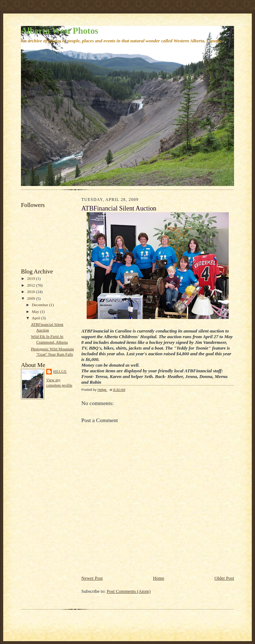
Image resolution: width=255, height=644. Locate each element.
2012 (31, 285)
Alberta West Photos (59, 31)
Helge (60, 371)
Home (159, 578)
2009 (31, 298)
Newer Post (92, 578)
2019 (31, 278)
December (41, 305)
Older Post (224, 578)
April (37, 318)
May (36, 312)
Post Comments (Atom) (129, 591)
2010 (31, 292)
